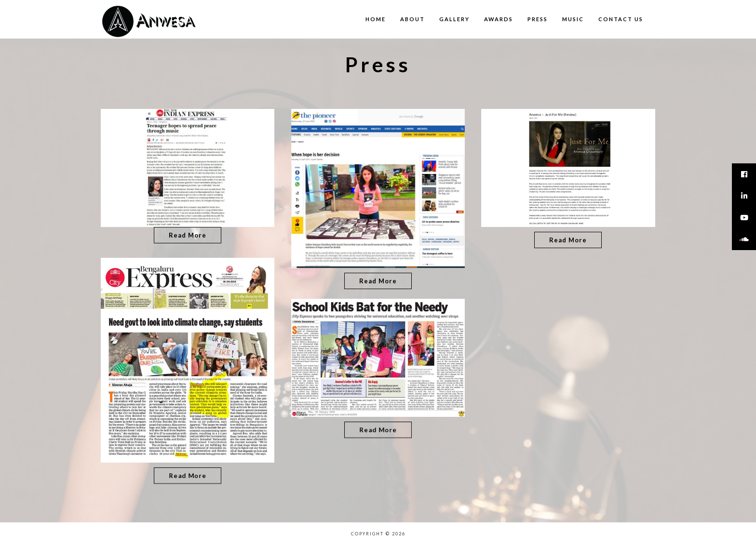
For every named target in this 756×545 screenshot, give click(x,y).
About (412, 19)
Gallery (454, 19)
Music (573, 19)
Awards (499, 19)
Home (376, 19)
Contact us (621, 19)
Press (538, 19)
